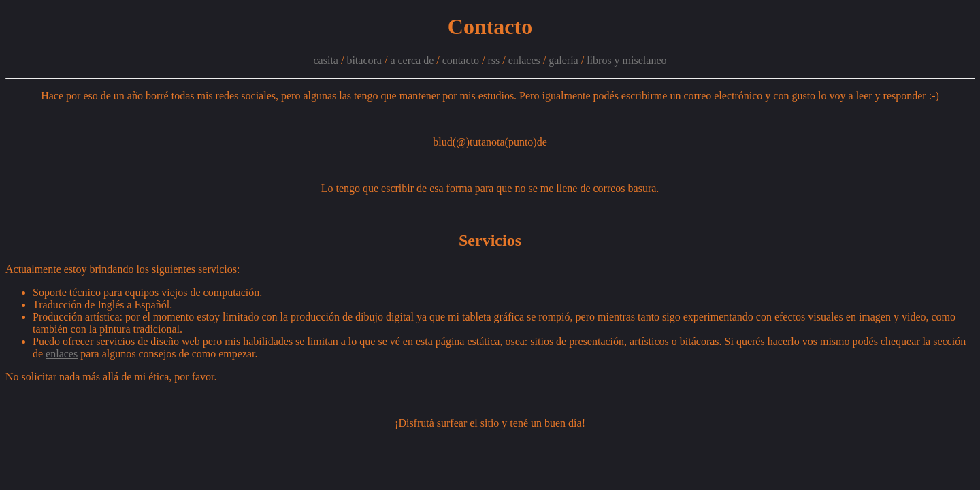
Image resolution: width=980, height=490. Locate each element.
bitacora (364, 60)
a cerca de (412, 60)
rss (493, 60)
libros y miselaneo (626, 60)
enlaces (524, 60)
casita (326, 60)
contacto (461, 60)
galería (563, 60)
